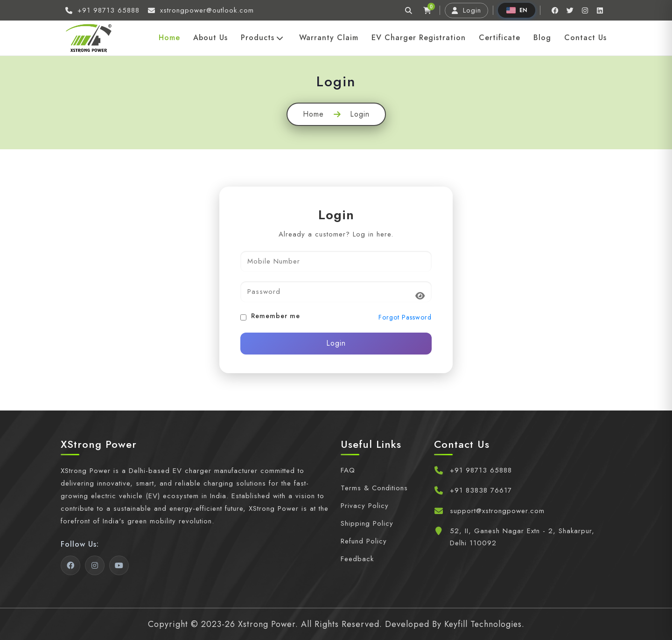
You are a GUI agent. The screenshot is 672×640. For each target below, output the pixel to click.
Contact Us (585, 38)
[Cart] (427, 10)
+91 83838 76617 (481, 490)
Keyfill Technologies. (484, 624)
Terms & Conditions (374, 488)
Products (262, 38)
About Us (210, 38)
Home (169, 38)
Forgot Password (405, 317)
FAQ (348, 470)
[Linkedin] (600, 10)
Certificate (500, 38)
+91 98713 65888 (481, 470)
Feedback (357, 559)
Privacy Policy (365, 506)
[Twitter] (570, 10)
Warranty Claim (329, 38)
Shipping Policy (367, 523)
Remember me (276, 316)
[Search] (408, 10)
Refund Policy (364, 541)
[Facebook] (555, 10)
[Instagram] (585, 10)
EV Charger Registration (419, 38)
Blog (542, 38)
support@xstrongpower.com (497, 511)
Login (466, 10)
